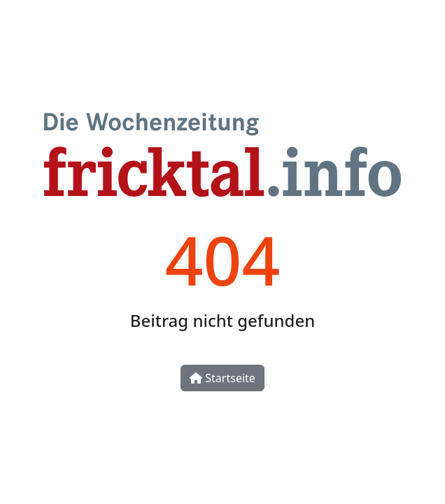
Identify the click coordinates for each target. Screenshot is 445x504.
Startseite (222, 378)
